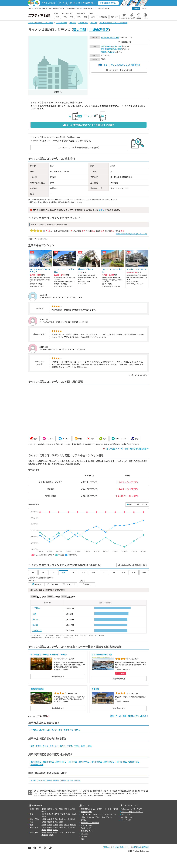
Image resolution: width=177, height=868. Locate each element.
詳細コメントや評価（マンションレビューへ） (131, 234)
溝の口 (35, 619)
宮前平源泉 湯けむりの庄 (102, 655)
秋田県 (67, 809)
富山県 (61, 819)
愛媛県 (50, 830)
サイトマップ (126, 820)
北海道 (44, 809)
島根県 (61, 827)
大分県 (67, 832)
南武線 (104, 52)
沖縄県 (51, 835)
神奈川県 (105, 37)
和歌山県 (73, 825)
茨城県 (63, 780)
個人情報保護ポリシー (121, 847)
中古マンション (110, 814)
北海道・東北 (35, 809)
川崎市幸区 (72, 762)
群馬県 (77, 780)
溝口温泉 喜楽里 (37, 689)
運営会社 (107, 847)
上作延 (89, 746)
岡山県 (50, 827)
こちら (101, 210)
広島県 (44, 827)
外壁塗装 (84, 836)
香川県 (44, 830)
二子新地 (36, 608)
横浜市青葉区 (36, 762)
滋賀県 (61, 825)
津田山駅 (111, 52)
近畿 (31, 825)
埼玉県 (49, 780)
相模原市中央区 (37, 765)
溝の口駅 (80, 30)
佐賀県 (50, 832)
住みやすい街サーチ (88, 828)
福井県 (72, 819)
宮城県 (61, 809)
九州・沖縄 (34, 832)
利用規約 (136, 847)
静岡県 (55, 822)
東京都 (33, 780)
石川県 (67, 819)
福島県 (44, 811)
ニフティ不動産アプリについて (132, 812)
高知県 (55, 830)
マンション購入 (86, 814)
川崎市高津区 (99, 30)
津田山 (77, 730)
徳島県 (72, 827)
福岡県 (44, 832)
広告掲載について (128, 817)
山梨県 (50, 819)
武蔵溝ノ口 (37, 630)
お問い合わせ (126, 814)
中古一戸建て (106, 817)
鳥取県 (55, 827)
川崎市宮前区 (109, 762)
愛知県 (44, 822)
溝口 (32, 746)
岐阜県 (50, 822)
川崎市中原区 (84, 762)
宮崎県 (72, 832)
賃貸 (82, 809)
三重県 (61, 822)
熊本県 (61, 832)
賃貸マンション (90, 809)
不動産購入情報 (86, 812)
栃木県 (70, 780)
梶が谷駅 (118, 49)
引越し (83, 839)
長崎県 (55, 832)
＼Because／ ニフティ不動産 (132, 809)
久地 (48, 730)
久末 (52, 746)
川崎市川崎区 (61, 762)
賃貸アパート (102, 809)
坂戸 (57, 746)
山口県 (67, 827)
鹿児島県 (45, 835)
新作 (83, 746)
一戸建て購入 (85, 817)
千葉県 (56, 780)
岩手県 (55, 809)
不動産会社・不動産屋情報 (90, 823)
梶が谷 (35, 625)
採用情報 (145, 847)
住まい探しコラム (87, 831)
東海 (31, 822)
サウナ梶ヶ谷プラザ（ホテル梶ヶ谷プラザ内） (49, 655)
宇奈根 (38, 746)
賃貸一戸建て (113, 809)
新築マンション (98, 814)
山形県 (72, 809)
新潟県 (44, 819)
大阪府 (44, 825)
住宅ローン (85, 833)
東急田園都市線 (107, 46)
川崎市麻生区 (121, 762)
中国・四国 (34, 827)
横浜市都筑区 (48, 762)
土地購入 (84, 820)
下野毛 (70, 746)
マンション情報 (86, 825)
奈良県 (67, 825)
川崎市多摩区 (96, 762)
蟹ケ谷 (63, 746)
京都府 (55, 825)
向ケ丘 (45, 746)
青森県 (50, 809)
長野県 (55, 819)
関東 (31, 814)
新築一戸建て (96, 817)
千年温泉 (95, 689)
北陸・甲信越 (35, 819)
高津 (34, 614)
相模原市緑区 (134, 762)
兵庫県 (50, 825)
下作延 (77, 746)
